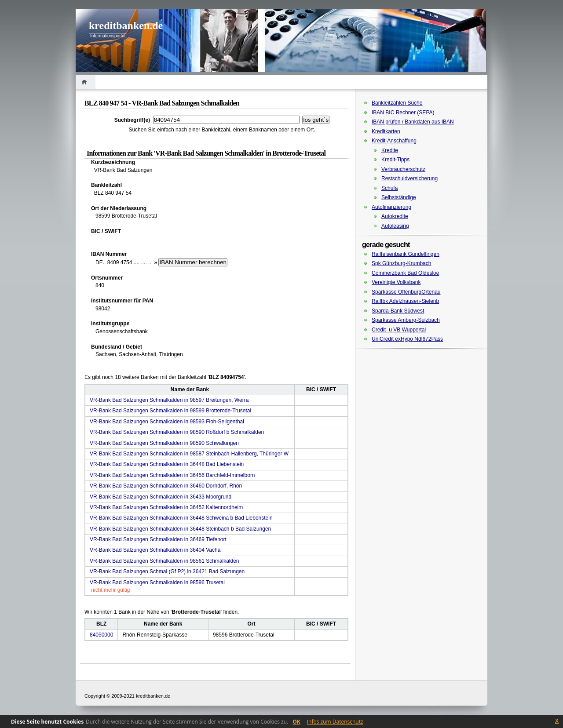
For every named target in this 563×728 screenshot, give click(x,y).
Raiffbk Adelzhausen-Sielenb (405, 301)
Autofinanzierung (391, 207)
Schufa (389, 188)
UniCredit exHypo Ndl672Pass (407, 339)
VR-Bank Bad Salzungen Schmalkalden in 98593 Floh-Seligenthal (167, 422)
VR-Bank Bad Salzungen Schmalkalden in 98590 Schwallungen (164, 443)
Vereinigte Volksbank (396, 282)
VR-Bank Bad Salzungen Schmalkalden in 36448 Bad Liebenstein (167, 464)
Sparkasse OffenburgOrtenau (406, 292)
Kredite (390, 150)
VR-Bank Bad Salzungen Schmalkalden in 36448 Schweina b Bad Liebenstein (181, 518)
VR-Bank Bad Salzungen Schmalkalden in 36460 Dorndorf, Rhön (166, 486)
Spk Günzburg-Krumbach (401, 263)
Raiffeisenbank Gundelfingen (406, 254)
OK (296, 722)
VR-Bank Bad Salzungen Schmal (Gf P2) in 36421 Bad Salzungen (167, 571)
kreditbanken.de (126, 25)
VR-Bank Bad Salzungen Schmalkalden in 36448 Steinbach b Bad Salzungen (180, 529)
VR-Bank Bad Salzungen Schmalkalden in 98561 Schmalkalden (165, 561)
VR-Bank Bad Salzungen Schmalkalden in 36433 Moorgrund (161, 497)
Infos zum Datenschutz (335, 722)
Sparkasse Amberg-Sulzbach (406, 320)
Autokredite (395, 216)
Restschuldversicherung (409, 178)
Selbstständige (399, 197)
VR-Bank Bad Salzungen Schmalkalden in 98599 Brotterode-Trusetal (170, 411)
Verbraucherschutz (403, 169)
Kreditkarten (386, 131)
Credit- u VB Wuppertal (399, 330)
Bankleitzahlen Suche (397, 103)
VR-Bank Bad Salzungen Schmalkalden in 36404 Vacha (155, 550)
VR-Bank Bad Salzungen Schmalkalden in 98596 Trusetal (157, 582)
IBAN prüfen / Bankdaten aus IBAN (413, 122)
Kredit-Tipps (395, 160)
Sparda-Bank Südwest (398, 311)
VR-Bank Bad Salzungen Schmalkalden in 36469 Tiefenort (158, 539)
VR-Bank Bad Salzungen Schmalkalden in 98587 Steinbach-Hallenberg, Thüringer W (189, 454)
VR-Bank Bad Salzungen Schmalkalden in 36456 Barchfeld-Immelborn (172, 475)
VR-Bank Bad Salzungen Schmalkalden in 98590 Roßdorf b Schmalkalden (177, 432)
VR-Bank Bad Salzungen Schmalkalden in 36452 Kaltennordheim (166, 507)
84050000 (101, 635)
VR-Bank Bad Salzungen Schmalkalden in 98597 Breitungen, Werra (169, 400)
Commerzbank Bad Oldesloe (405, 273)
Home (86, 82)
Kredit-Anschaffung (394, 141)
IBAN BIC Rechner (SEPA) (403, 113)
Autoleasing (395, 226)
